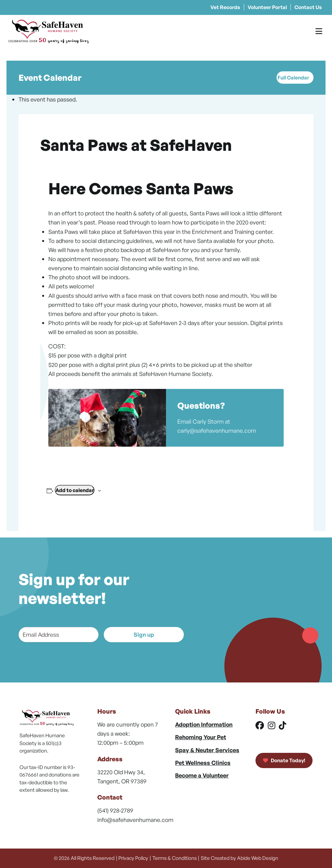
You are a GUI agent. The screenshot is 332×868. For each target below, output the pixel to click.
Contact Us (308, 7)
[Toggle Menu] (319, 31)
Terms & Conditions (175, 858)
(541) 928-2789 (115, 810)
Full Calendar (293, 78)
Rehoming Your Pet (201, 737)
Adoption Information (204, 724)
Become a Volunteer (202, 775)
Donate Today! (284, 760)
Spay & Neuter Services (207, 750)
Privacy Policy (133, 858)
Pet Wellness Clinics (203, 763)
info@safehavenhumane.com (135, 820)
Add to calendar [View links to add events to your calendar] (75, 490)
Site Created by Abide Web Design (239, 858)
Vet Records (225, 7)
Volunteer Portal (267, 7)
